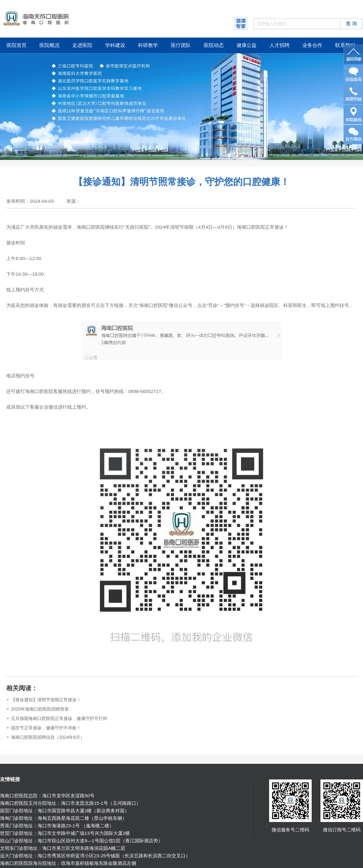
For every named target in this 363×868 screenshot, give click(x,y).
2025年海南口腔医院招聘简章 (40, 709)
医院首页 (17, 45)
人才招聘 (279, 45)
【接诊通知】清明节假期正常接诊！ (46, 700)
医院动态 (214, 45)
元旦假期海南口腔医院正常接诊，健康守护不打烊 (59, 718)
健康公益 (247, 45)
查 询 (351, 24)
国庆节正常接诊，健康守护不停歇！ (46, 728)
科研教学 (148, 45)
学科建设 (115, 45)
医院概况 (49, 45)
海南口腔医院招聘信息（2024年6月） (48, 737)
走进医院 (82, 45)
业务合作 (312, 45)
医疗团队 (181, 45)
